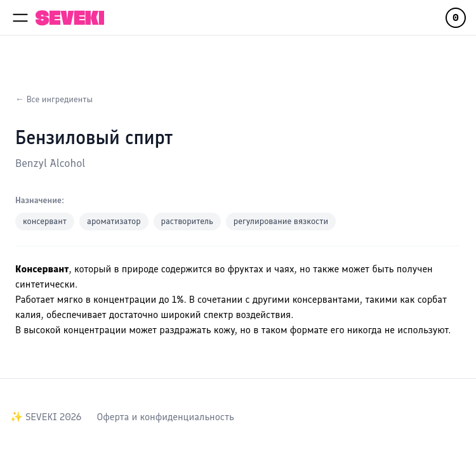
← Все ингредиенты (54, 99)
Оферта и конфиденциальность (165, 417)
